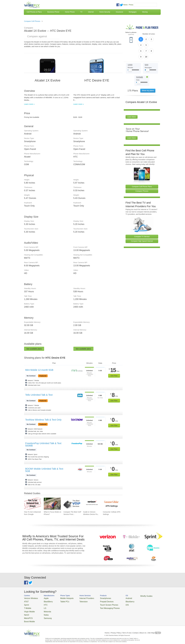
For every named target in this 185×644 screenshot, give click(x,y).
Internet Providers (81, 598)
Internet (91, 12)
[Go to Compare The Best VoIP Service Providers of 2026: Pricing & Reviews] (72, 504)
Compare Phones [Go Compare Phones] (142, 177)
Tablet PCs (62, 601)
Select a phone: (131, 33)
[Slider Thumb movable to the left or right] (130, 56)
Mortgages (133, 12)
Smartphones (97, 598)
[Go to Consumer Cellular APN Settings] (111, 504)
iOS (116, 604)
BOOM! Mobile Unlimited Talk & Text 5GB (44, 470)
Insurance (119, 12)
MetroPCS (28, 615)
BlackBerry (45, 601)
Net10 (26, 612)
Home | (107, 629)
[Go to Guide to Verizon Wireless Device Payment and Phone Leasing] (92, 504)
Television (78, 601)
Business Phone (53, 12)
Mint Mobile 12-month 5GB (39, 370)
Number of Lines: (149, 34)
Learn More (132, 102)
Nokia (43, 612)
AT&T (26, 601)
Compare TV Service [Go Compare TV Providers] (142, 222)
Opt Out (158, 629)
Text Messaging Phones (101, 607)
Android (118, 598)
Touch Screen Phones (100, 604)
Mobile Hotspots (63, 598)
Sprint (26, 604)
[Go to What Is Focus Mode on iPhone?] (52, 504)
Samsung (45, 615)
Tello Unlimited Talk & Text (39, 395)
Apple (43, 598)
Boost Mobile (28, 618)
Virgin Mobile (28, 610)
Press (131, 5)
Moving (145, 12)
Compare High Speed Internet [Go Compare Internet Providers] (142, 227)
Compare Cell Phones (32, 21)
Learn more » (29, 104)
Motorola (44, 610)
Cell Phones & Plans (34, 12)
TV (81, 12)
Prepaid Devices (98, 601)
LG (42, 607)
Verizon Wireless (30, 598)
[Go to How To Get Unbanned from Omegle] (33, 504)
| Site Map (151, 629)
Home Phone (70, 12)
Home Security (105, 12)
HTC (43, 604)
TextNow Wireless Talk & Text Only (43, 420)
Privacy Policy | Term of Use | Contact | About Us (128, 629)
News (125, 5)
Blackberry (119, 601)
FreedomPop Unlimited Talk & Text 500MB (43, 444)
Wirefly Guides (133, 596)
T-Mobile (27, 607)
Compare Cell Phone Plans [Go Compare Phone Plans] (142, 172)
